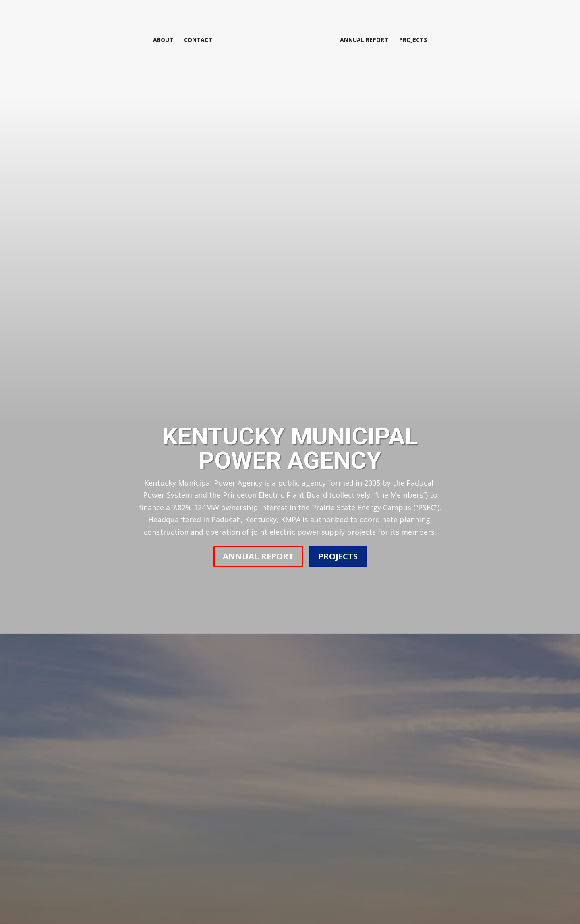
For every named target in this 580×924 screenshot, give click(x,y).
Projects (411, 39)
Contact (200, 39)
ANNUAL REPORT (258, 556)
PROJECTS (338, 556)
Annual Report (362, 39)
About (165, 39)
